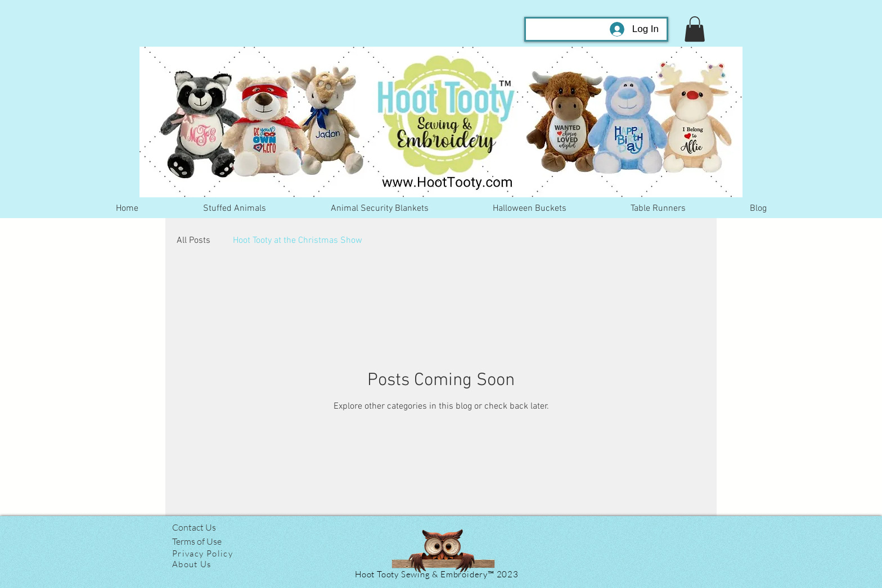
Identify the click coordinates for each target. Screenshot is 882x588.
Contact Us (194, 527)
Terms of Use (197, 541)
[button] (695, 29)
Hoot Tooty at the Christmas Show (298, 241)
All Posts (193, 241)
